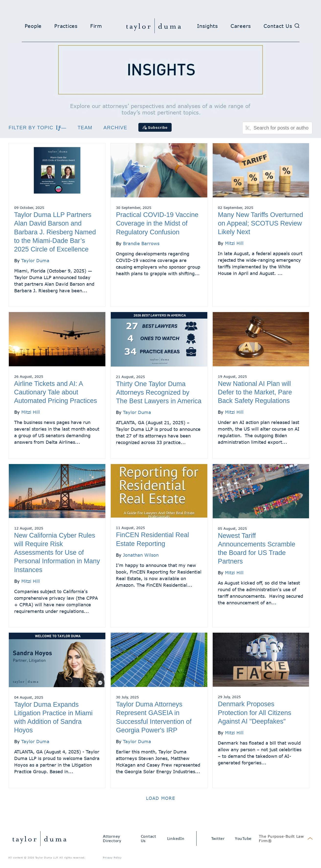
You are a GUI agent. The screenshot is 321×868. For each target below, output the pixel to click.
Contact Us (278, 26)
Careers (241, 26)
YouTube (243, 838)
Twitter (218, 838)
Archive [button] (115, 128)
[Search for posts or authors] (281, 128)
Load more (160, 798)
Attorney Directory (112, 838)
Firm (96, 26)
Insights (207, 26)
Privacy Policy (112, 857)
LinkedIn (176, 838)
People (33, 26)
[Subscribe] (155, 127)
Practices (66, 26)
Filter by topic (38, 128)
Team (85, 128)
